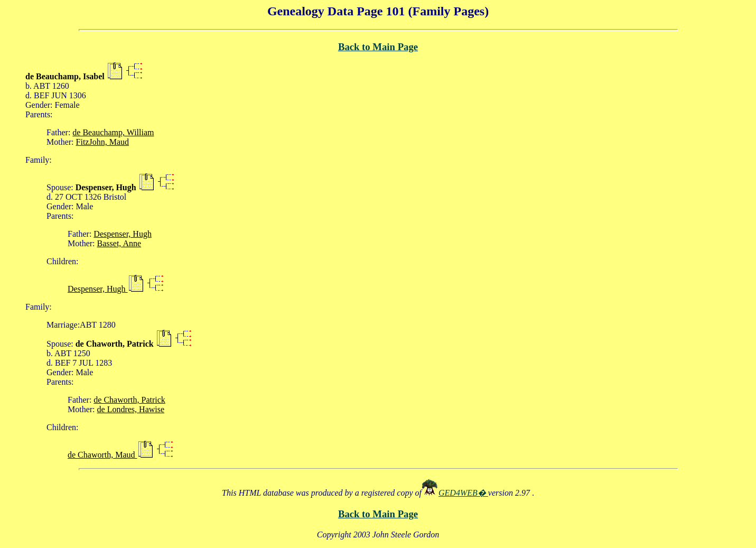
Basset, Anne (119, 243)
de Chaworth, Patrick (129, 400)
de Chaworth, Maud (102, 455)
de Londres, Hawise (131, 409)
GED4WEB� (463, 493)
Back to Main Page (378, 47)
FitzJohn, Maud (102, 142)
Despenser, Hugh (123, 234)
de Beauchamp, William (113, 132)
